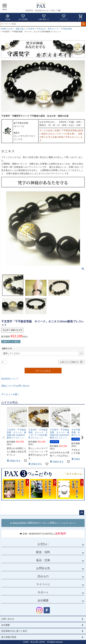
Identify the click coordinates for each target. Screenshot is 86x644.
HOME (4, 29)
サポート (43, 592)
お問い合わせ (8, 619)
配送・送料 (43, 552)
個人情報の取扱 (9, 637)
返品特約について (10, 379)
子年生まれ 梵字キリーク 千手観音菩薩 (54, 29)
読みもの (43, 576)
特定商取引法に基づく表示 (14, 631)
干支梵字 (31, 29)
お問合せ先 (43, 568)
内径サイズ (7, 349)
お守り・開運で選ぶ (17, 29)
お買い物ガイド (44, 17)
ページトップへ (82, 513)
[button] (4, 437)
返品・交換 (43, 560)
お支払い (43, 544)
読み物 (8, 17)
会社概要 (43, 600)
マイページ (64, 17)
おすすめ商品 (23, 17)
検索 (83, 24)
